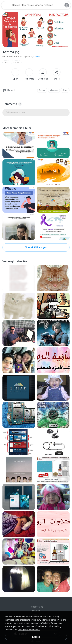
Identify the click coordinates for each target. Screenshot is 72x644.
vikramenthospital (12, 57)
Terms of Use (36, 607)
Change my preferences (29, 630)
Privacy (36, 611)
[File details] (19, 145)
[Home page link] (6, 5)
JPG (6, 62)
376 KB (16, 62)
